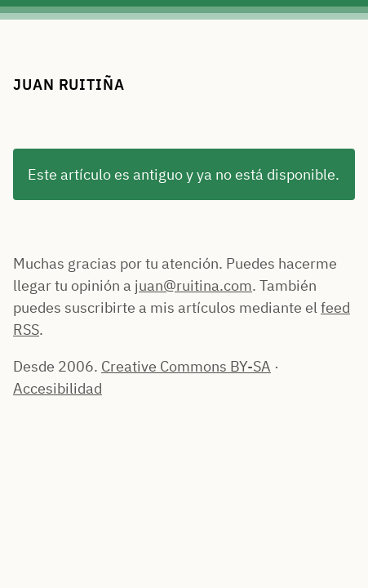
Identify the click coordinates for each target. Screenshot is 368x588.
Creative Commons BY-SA (186, 366)
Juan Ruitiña (69, 85)
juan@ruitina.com (193, 285)
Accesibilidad (58, 388)
